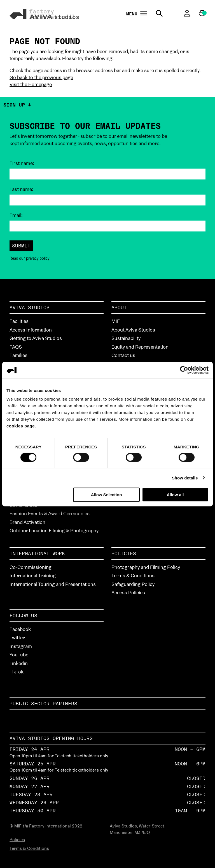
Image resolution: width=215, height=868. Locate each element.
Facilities (19, 321)
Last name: (21, 189)
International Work (37, 553)
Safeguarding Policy (133, 584)
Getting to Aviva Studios (36, 338)
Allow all (175, 495)
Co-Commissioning (31, 567)
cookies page (21, 426)
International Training (33, 575)
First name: (22, 163)
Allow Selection (107, 495)
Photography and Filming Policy (146, 567)
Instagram (21, 646)
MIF (116, 321)
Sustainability (126, 338)
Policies (124, 553)
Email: (16, 215)
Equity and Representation (140, 347)
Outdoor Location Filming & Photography (54, 530)
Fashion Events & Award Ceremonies (50, 513)
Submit (21, 246)
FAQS (16, 347)
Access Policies (128, 593)
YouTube (19, 655)
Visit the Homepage (31, 84)
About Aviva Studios (133, 330)
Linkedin (19, 663)
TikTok (17, 672)
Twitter (17, 638)
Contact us (123, 355)
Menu (137, 14)
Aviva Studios (30, 307)
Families (18, 355)
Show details (185, 478)
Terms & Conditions (133, 575)
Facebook (20, 629)
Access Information (31, 330)
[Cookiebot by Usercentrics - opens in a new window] (184, 370)
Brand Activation (27, 522)
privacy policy (38, 258)
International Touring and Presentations (53, 584)
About (119, 307)
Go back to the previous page (41, 77)
